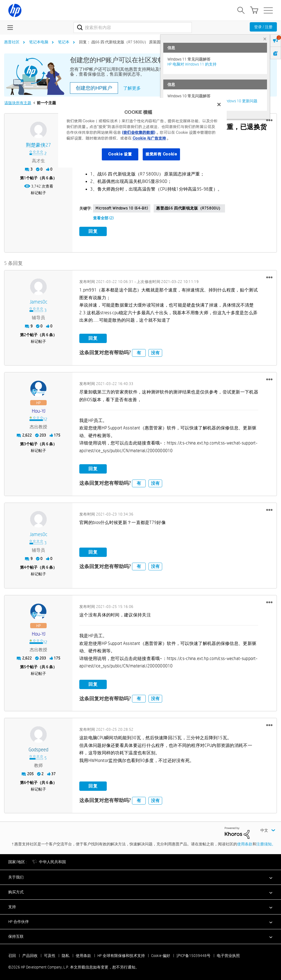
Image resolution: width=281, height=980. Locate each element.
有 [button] (139, 352)
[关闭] (219, 104)
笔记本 (64, 42)
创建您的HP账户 (94, 88)
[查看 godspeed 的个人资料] (38, 749)
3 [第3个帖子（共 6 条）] (25, 443)
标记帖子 (38, 193)
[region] (142, 133)
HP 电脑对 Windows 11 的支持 (192, 64)
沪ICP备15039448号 (193, 954)
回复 (93, 231)
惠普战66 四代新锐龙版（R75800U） (189, 208)
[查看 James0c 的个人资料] (38, 301)
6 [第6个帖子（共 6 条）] (25, 782)
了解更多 (132, 88)
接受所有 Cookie (161, 154)
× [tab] (265, 39)
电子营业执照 (228, 954)
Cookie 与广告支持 (149, 138)
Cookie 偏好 (161, 954)
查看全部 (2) (103, 218)
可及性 (50, 954)
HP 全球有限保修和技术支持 (121, 954)
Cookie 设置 (120, 154)
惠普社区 (12, 42)
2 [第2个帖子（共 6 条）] (25, 334)
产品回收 (30, 954)
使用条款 (245, 843)
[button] (269, 120)
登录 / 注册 (263, 27)
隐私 (66, 954)
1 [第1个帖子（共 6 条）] (25, 178)
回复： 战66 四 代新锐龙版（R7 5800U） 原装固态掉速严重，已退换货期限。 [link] (145, 42)
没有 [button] (155, 352)
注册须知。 (266, 843)
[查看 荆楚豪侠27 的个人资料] (38, 145)
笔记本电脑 (39, 42)
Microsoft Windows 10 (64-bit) (122, 208)
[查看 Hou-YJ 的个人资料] (38, 410)
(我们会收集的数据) (138, 132)
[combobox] (133, 27)
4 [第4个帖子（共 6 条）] (25, 567)
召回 (12, 954)
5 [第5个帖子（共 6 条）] (25, 666)
